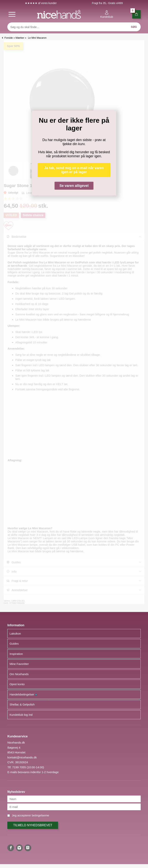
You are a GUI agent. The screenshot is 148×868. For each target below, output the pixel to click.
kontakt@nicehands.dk (22, 757)
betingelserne (40, 815)
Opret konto (17, 684)
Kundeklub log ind (21, 715)
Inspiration (16, 654)
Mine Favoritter (19, 664)
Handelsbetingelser (23, 694)
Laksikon (15, 634)
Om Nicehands (19, 674)
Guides (14, 644)
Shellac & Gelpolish (22, 704)
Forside (9, 38)
